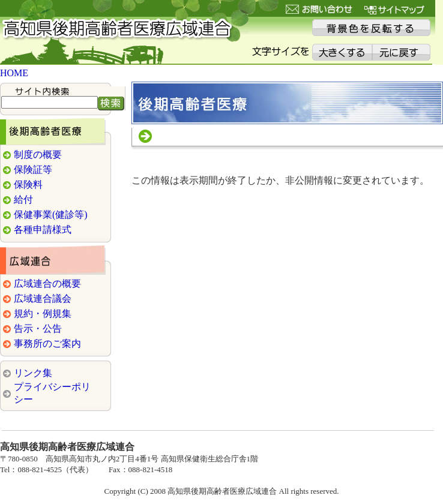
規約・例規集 (43, 313)
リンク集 (33, 373)
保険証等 (33, 169)
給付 (23, 199)
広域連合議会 (43, 298)
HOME (14, 73)
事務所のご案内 (47, 343)
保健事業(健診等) (51, 214)
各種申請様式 (43, 229)
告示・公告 (38, 328)
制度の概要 (38, 154)
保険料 (28, 184)
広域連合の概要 (47, 283)
